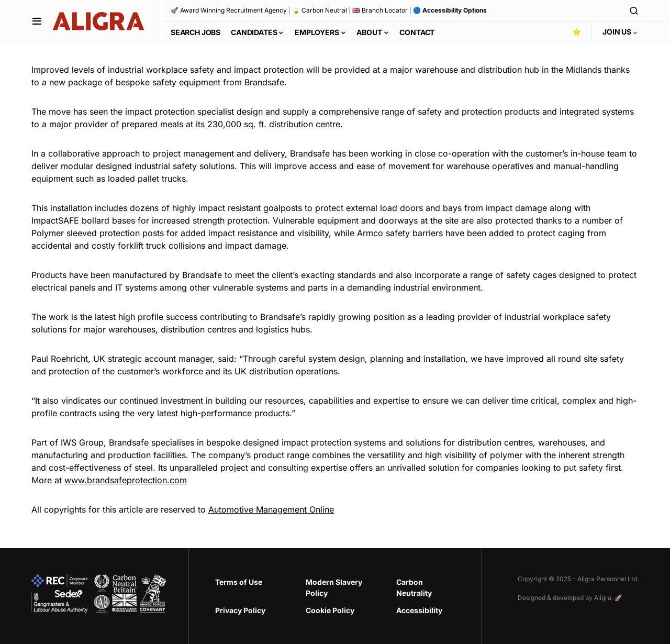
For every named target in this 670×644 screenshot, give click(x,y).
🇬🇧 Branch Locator (380, 10)
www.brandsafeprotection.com (126, 480)
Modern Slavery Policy (334, 587)
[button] (37, 21)
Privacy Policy (240, 610)
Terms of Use (239, 582)
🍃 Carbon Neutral (320, 10)
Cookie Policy (330, 610)
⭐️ (577, 32)
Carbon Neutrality (414, 587)
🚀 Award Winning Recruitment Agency (229, 10)
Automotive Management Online (271, 509)
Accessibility (419, 610)
